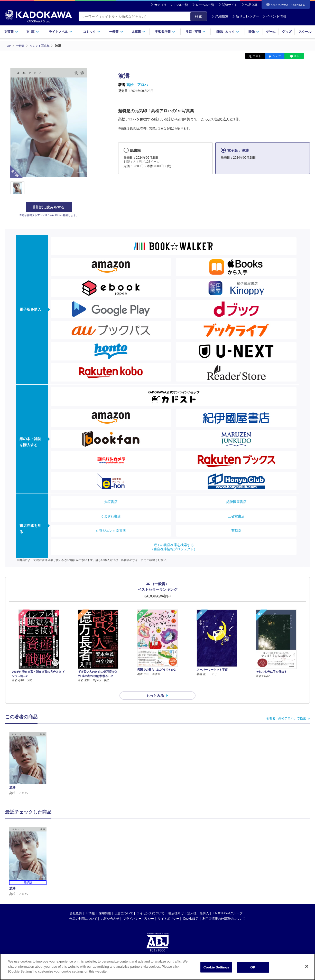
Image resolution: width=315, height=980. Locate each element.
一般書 (116, 32)
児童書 (138, 32)
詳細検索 (220, 16)
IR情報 (90, 904)
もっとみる (155, 687)
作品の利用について (83, 910)
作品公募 (251, 5)
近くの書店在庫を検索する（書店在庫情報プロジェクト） (174, 547)
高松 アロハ (137, 85)
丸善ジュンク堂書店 (111, 531)
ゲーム (271, 32)
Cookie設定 (191, 910)
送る (297, 56)
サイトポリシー (169, 910)
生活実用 (196, 32)
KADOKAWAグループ (228, 904)
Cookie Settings (216, 967)
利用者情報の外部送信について (224, 910)
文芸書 (11, 32)
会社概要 (76, 904)
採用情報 (105, 904)
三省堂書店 (236, 516)
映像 (254, 32)
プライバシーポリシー (138, 910)
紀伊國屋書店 (236, 502)
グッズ (287, 32)
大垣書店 (111, 502)
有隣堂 (236, 531)
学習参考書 (165, 32)
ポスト (257, 56)
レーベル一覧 (205, 5)
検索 (199, 16)
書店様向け (176, 904)
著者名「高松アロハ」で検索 (286, 709)
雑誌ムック (228, 32)
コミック (92, 32)
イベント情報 (274, 16)
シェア (277, 56)
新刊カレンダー (246, 16)
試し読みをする (49, 207)
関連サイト (230, 5)
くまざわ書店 (111, 516)
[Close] (307, 966)
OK (253, 967)
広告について (124, 904)
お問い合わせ (110, 910)
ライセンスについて (151, 904)
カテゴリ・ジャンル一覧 (171, 5)
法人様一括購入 (198, 904)
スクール (305, 32)
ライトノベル (61, 32)
